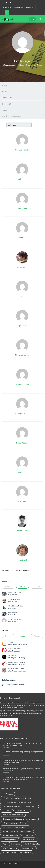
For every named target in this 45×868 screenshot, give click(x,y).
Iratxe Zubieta (22, 502)
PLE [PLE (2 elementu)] (4, 844)
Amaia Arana (22, 267)
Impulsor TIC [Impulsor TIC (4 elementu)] (29, 836)
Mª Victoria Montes (22, 355)
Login (32, 19)
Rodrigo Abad (22, 238)
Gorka (22, 296)
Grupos (5, 630)
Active (22, 587)
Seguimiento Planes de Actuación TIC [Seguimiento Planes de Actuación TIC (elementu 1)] (17, 852)
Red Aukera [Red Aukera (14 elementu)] (16, 844)
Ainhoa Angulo (22, 531)
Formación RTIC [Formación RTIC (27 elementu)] (22, 811)
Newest (8, 587)
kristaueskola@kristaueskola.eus (23, 7)
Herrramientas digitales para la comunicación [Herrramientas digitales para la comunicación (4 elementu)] (19, 819)
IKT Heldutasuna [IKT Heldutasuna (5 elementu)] (9, 831)
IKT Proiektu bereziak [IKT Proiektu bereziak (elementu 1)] (11, 836)
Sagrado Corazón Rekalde (16, 662)
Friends (7, 98)
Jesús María (12, 656)
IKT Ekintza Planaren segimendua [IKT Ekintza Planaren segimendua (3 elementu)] (15, 827)
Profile (4, 91)
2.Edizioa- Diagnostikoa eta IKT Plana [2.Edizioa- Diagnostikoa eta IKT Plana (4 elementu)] (17, 798)
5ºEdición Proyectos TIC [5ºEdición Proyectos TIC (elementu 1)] (12, 806)
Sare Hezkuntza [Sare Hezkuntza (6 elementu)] (28, 848)
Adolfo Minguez (13, 613)
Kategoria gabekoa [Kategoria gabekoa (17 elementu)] (10, 840)
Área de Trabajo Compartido (12, 116)
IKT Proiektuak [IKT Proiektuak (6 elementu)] (26, 831)
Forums (5, 110)
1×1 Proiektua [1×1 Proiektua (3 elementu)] (8, 794)
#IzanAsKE (11, 642)
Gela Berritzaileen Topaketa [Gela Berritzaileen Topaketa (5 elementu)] (13, 815)
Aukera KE (22, 179)
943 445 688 (7, 7)
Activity (4, 85)
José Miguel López (14, 599)
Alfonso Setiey (22, 472)
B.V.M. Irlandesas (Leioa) (16, 669)
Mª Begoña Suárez (22, 414)
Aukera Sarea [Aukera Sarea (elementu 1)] (31, 806)
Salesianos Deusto (14, 649)
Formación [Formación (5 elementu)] (6, 811)
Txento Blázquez (22, 443)
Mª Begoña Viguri (22, 384)
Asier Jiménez (22, 208)
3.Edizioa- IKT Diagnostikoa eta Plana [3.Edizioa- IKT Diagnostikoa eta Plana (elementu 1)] (17, 802)
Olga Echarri (22, 326)
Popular (37, 587)
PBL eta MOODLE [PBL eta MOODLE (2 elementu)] (29, 840)
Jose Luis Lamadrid (22, 150)
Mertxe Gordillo (22, 560)
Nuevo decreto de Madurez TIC (16, 685)
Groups (7, 104)
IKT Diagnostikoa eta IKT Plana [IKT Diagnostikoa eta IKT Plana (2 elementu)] (14, 823)
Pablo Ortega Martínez (15, 593)
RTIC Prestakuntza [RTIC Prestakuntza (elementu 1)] (10, 848)
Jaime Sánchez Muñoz (15, 606)
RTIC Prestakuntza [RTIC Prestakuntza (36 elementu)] (32, 844)
